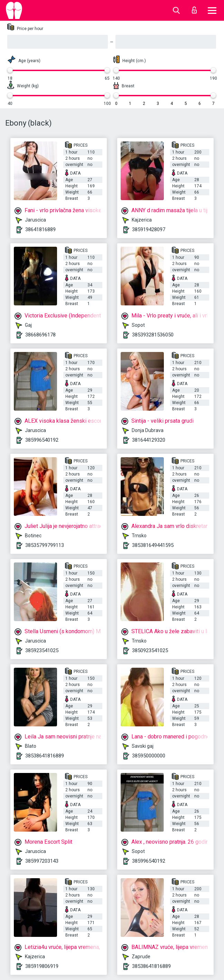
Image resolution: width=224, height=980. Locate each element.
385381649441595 (153, 545)
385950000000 (149, 756)
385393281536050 (153, 335)
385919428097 (149, 229)
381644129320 (149, 440)
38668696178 (40, 335)
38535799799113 (45, 545)
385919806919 (42, 966)
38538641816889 (45, 756)
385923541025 (42, 650)
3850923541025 (150, 650)
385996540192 (42, 440)
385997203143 (42, 861)
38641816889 (40, 229)
